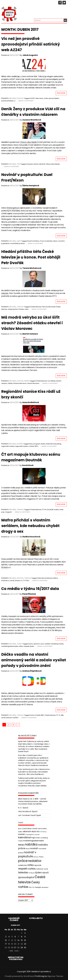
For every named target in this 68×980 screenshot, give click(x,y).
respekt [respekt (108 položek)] (23, 869)
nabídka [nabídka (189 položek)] (31, 844)
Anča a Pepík (35, 715)
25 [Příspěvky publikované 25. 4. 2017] (9, 948)
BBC (42, 715)
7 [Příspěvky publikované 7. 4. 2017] (18, 937)
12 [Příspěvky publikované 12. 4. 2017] (12, 940)
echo (31, 644)
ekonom (37, 644)
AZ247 (33, 98)
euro (42, 644)
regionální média (8, 446)
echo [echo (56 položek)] (45, 828)
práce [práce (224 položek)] (23, 861)
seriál (12, 581)
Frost (42, 241)
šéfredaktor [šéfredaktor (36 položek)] (45, 887)
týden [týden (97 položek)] (38, 873)
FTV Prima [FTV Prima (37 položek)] (43, 832)
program (37, 444)
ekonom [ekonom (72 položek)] (27, 831)
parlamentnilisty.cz (8, 101)
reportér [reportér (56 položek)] (38, 865)
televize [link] (5, 293)
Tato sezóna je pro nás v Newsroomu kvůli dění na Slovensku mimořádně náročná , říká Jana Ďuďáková (34, 772)
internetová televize (45, 578)
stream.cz (19, 581)
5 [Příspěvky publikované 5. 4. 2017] (12, 937)
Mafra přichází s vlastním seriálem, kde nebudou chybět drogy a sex (30, 526)
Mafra (55, 578)
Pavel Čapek (36, 815)
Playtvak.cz (5, 581)
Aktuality (13, 98)
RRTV (37, 446)
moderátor (49, 241)
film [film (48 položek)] (38, 832)
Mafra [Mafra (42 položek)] (38, 838)
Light (19, 241)
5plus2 (25, 808)
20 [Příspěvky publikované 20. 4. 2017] (15, 944)
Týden (19, 644)
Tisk (18, 164)
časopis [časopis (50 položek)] (38, 887)
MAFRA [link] (4, 565)
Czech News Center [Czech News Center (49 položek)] (30, 829)
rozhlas (31, 446)
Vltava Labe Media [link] (28, 142)
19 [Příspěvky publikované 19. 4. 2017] (12, 944)
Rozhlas (20, 444)
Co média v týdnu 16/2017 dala (30, 589)
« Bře (11, 951)
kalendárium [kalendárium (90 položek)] (25, 837)
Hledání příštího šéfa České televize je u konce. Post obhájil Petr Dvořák (31, 257)
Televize (20, 307)
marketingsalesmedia (10, 646)
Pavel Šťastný (29, 594)
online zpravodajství (51, 98)
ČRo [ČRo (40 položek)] (30, 887)
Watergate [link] (12, 208)
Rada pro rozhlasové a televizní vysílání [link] (38, 428)
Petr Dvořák (46, 307)
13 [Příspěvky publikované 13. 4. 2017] (15, 940)
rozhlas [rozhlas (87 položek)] (32, 869)
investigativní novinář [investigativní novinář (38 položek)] (32, 835)
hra (49, 381)
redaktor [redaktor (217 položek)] (35, 861)
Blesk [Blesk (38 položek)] (20, 829)
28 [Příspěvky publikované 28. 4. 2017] (18, 948)
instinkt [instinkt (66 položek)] (21, 834)
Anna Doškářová (31, 402)
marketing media (57, 644)
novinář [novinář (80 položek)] (34, 848)
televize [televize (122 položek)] (23, 872)
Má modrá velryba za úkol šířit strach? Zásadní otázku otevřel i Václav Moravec (32, 323)
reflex (21, 646)
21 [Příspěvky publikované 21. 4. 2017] (18, 944)
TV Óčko (26, 581)
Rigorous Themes (55, 976)
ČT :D (58, 715)
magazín (8, 512)
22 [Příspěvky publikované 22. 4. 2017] (22, 944)
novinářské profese (17, 243)
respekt (26, 646)
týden (32, 646)
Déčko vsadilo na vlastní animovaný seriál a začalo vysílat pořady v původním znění (34, 660)
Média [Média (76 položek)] (21, 845)
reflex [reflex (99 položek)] (31, 865)
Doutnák (50, 510)
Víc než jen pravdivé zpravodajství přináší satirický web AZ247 (31, 44)
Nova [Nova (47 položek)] (28, 849)
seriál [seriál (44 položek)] (46, 869)
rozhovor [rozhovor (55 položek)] (40, 869)
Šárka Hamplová (31, 186)
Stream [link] (5, 567)
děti (62, 715)
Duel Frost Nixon (33, 241)
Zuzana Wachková (32, 120)
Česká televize (36, 307)
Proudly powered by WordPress (19, 976)
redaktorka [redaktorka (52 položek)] (22, 865)
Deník (36, 164)
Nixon (55, 241)
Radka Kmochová (31, 537)
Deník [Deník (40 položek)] (40, 829)
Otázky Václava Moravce (17, 383)
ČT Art (44, 510)
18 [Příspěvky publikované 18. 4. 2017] (9, 944)
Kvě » (17, 951)
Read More (61, 93)
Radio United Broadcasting (51, 444)
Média (27, 381)
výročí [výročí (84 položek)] (45, 873)
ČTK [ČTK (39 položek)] (33, 887)
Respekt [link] (52, 628)
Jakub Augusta (30, 55)
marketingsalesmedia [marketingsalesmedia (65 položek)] (33, 841)
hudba (56, 510)
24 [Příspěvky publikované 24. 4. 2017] (6, 948)
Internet (20, 98)
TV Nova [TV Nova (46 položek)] (31, 873)
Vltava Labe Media (53, 164)
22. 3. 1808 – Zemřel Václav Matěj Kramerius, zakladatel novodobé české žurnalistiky (33, 801)
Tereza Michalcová (32, 268)
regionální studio (21, 446)
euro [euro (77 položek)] (34, 831)
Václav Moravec (33, 383)
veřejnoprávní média (16, 309)
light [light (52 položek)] (34, 838)
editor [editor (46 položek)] (20, 832)
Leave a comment (26, 101)
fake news (39, 98)
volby (27, 309)
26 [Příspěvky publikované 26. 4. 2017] (12, 948)
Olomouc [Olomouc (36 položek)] (36, 857)
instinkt (47, 644)
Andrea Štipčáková (32, 671)
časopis (30, 164)
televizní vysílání (12, 718)
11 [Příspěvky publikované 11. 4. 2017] (9, 940)
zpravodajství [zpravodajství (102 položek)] (26, 877)
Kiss (31, 444)
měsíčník (42, 164)
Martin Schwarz (30, 334)
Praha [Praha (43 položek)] (41, 857)
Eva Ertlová (28, 465)
